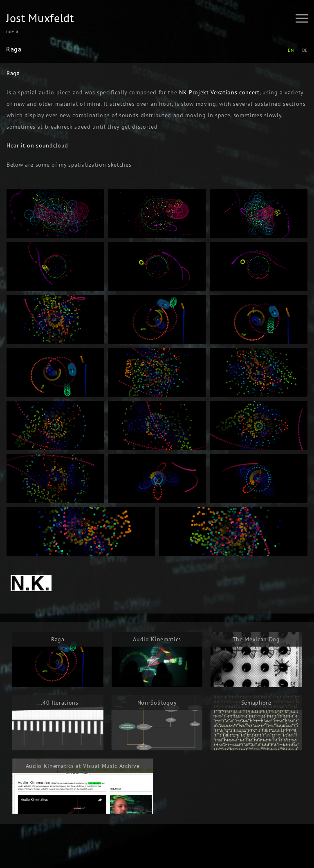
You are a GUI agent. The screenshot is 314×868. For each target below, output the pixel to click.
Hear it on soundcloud (37, 145)
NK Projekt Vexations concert (219, 92)
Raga (13, 73)
